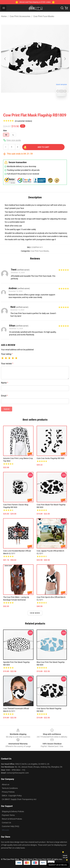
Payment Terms (8, 815)
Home (4, 16)
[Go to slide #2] (42, 104)
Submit (7, 409)
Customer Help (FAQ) (11, 826)
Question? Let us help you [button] (58, 865)
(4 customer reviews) (23, 121)
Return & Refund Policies (12, 819)
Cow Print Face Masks (44, 16)
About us (6, 784)
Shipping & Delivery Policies (13, 811)
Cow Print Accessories (20, 16)
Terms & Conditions (10, 788)
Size (5, 131)
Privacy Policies (8, 792)
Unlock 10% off (65, 857)
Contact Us (6, 823)
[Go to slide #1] (28, 104)
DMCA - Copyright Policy (12, 796)
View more (35, 613)
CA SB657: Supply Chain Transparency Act (19, 799)
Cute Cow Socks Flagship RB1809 (50, 458)
